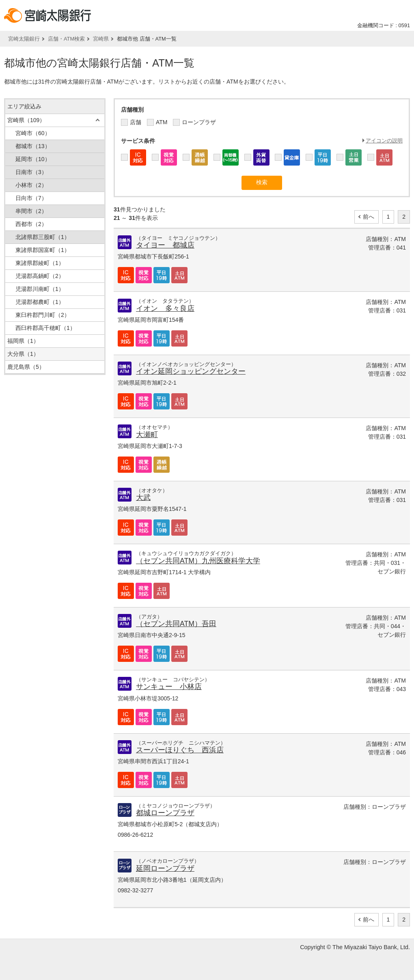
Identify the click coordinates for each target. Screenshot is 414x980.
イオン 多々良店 (165, 308)
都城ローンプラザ (165, 813)
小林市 (31, 185)
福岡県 (23, 341)
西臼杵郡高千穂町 (45, 328)
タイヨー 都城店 (165, 245)
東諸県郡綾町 (40, 263)
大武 (143, 498)
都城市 (33, 146)
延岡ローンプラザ (165, 868)
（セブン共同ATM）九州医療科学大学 (198, 561)
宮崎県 (101, 39)
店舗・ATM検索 (66, 39)
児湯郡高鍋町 (40, 276)
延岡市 (33, 159)
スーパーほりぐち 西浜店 (180, 750)
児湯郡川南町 (40, 289)
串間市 (31, 211)
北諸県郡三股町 (43, 237)
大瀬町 (147, 435)
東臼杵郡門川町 (43, 315)
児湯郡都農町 (40, 302)
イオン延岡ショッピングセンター (191, 371)
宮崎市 (33, 133)
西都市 (31, 224)
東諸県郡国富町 (43, 250)
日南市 (31, 172)
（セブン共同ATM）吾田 (176, 624)
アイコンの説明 (384, 141)
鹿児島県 (26, 367)
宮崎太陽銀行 (24, 39)
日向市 (31, 198)
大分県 (23, 354)
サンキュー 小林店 (169, 687)
